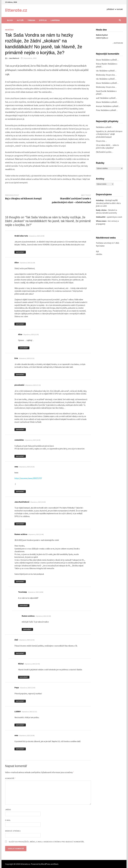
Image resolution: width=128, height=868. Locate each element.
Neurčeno (9, 30)
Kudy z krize (101, 210)
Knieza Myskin (101, 64)
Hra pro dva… (111, 75)
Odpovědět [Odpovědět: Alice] (20, 324)
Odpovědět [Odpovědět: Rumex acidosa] (20, 582)
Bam (56, 864)
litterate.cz (16, 10)
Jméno (8, 810)
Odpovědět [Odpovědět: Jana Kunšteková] (20, 524)
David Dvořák (101, 91)
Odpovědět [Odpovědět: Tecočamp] (24, 605)
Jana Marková (14, 58)
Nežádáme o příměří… (110, 60)
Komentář (10, 778)
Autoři (20, 20)
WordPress (46, 864)
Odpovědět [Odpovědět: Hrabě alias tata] (20, 252)
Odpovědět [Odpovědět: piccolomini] (20, 429)
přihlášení (110, 9)
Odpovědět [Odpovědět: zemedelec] (20, 456)
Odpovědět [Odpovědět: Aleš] (20, 653)
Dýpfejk (43, 20)
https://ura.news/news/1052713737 (28, 478)
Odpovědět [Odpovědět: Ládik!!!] (20, 725)
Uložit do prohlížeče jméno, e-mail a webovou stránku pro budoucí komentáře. (47, 842)
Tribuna (31, 20)
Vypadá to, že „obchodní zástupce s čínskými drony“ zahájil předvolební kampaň (109, 134)
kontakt (120, 9)
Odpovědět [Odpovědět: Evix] (20, 375)
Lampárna (55, 20)
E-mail (8, 820)
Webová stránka (13, 831)
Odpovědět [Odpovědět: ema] (20, 491)
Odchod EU (101, 217)
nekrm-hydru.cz (102, 38)
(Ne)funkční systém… (105, 152)
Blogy (10, 20)
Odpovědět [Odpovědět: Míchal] (24, 677)
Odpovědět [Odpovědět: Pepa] (20, 701)
